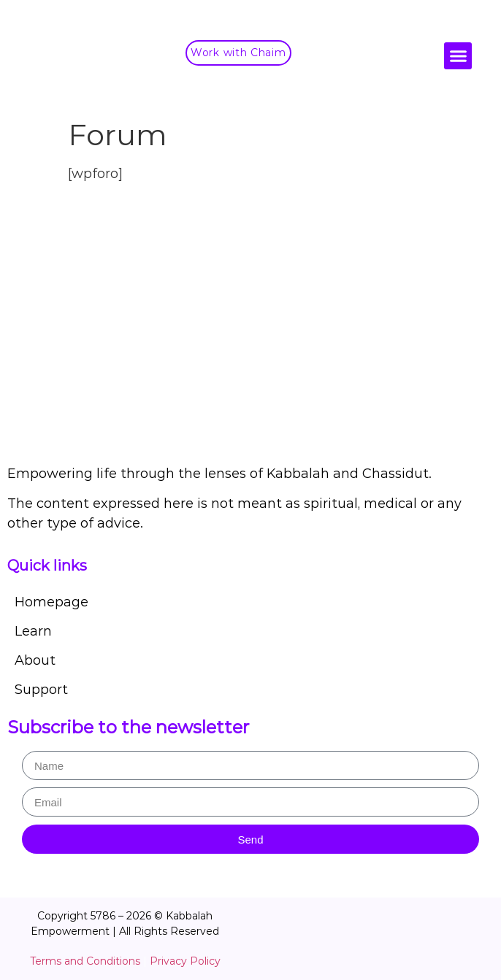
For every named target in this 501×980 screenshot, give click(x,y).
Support (41, 690)
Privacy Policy (185, 961)
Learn (33, 631)
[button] (458, 56)
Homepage (51, 602)
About (35, 660)
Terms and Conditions (85, 961)
